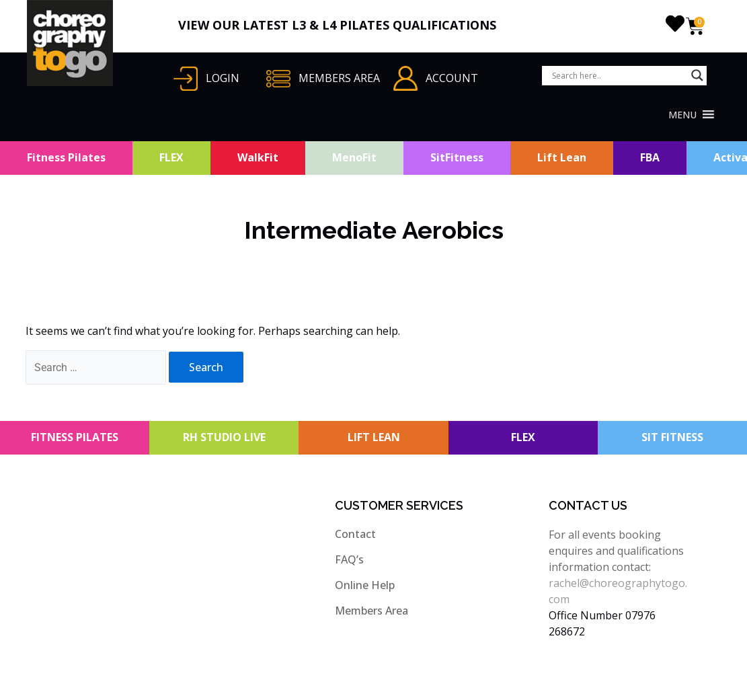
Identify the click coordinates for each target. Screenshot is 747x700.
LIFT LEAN (374, 437)
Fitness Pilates (66, 157)
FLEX (171, 157)
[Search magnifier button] (697, 75)
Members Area (371, 611)
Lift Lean (562, 157)
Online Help (365, 585)
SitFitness (457, 157)
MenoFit (354, 157)
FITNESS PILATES (75, 437)
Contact (355, 534)
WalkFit (258, 157)
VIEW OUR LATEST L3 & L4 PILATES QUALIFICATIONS (337, 25)
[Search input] (618, 75)
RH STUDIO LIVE (224, 437)
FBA (650, 157)
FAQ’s (349, 559)
